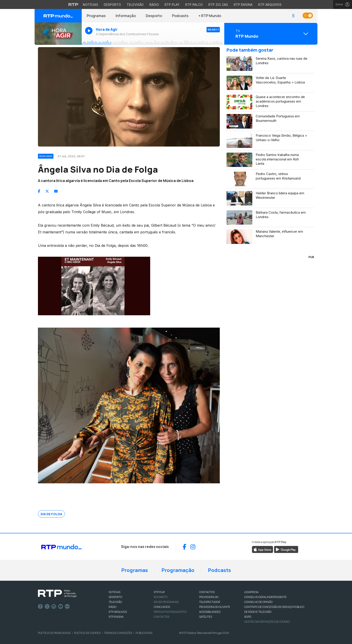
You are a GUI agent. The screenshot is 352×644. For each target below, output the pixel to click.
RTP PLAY (159, 592)
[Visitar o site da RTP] (73, 4)
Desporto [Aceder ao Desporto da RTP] (112, 5)
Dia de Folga (51, 514)
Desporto (154, 16)
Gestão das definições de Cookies (267, 622)
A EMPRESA (251, 592)
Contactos (162, 617)
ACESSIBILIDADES (210, 612)
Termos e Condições (118, 633)
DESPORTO (115, 597)
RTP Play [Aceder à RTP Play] (172, 5)
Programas (96, 16)
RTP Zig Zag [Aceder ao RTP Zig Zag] (218, 5)
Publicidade (144, 633)
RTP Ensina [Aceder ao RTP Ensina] (243, 5)
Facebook (40, 607)
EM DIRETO (161, 597)
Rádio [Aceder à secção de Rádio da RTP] (154, 5)
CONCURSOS (162, 607)
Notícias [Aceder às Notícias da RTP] (90, 5)
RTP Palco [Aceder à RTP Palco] (194, 5)
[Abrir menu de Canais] (270, 34)
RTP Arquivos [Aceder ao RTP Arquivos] (270, 5)
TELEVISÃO (115, 602)
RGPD (248, 617)
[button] (293, 16)
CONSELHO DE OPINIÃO (258, 602)
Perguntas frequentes (170, 612)
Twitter (47, 607)
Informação (126, 16)
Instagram (54, 607)
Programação (178, 570)
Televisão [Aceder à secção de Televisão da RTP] (135, 5)
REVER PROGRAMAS (166, 602)
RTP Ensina (116, 617)
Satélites (206, 617)
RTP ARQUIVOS (118, 612)
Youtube (61, 607)
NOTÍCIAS (114, 592)
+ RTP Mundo (210, 16)
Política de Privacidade (54, 633)
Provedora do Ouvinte (215, 607)
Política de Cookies (87, 633)
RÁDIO (112, 607)
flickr (67, 607)
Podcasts (180, 16)
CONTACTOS (207, 592)
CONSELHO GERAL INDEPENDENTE (265, 597)
